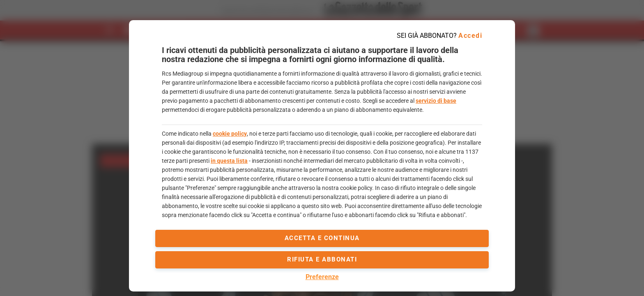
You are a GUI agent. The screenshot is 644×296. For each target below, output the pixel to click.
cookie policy (230, 134)
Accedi (470, 36)
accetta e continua (322, 238)
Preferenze (322, 277)
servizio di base (436, 101)
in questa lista (229, 161)
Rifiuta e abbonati (322, 259)
